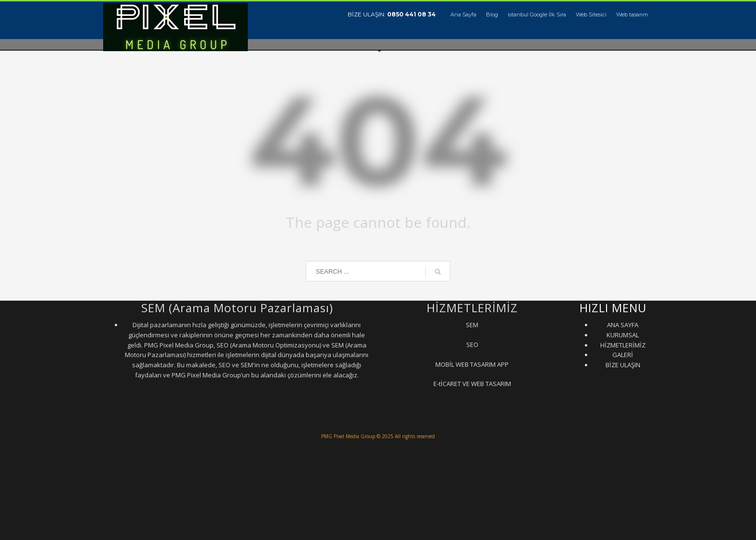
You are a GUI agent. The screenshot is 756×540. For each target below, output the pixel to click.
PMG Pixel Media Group (348, 436)
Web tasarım (632, 14)
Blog (492, 14)
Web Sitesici (591, 14)
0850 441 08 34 (412, 14)
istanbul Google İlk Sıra (537, 14)
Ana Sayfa (463, 14)
